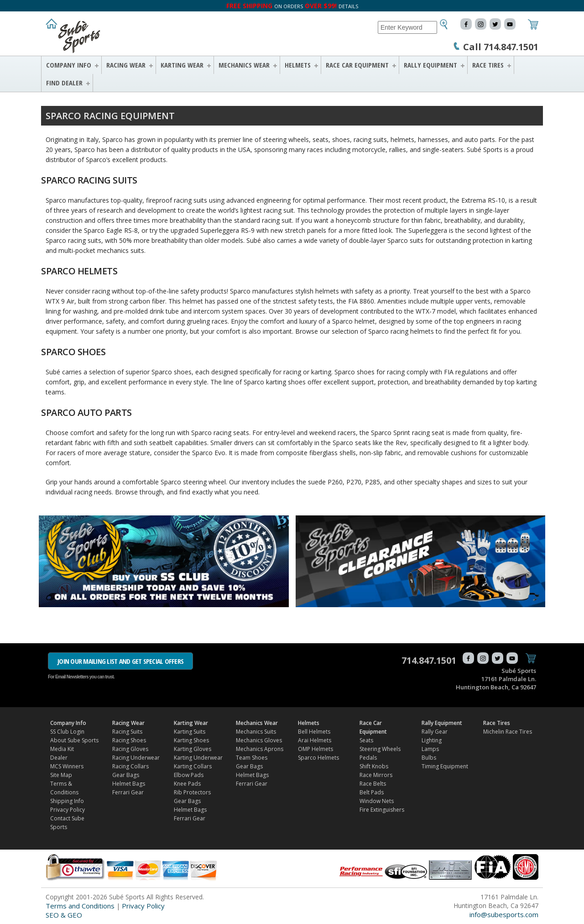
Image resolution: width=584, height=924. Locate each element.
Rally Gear (435, 732)
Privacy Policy (68, 810)
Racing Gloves (130, 749)
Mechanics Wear (244, 65)
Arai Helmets (315, 740)
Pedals (368, 758)
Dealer (59, 758)
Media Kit (62, 749)
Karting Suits (190, 732)
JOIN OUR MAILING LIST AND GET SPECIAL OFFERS (120, 661)
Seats (366, 740)
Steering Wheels (380, 749)
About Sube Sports (74, 740)
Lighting (432, 740)
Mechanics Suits (256, 732)
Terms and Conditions (80, 906)
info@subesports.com (504, 914)
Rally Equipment (430, 65)
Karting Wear (182, 65)
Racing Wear (126, 65)
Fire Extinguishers (382, 810)
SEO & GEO (64, 915)
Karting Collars (193, 766)
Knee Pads (187, 784)
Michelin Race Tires (508, 732)
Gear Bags (126, 775)
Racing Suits (127, 732)
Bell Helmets (314, 732)
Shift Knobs (374, 766)
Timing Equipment (445, 766)
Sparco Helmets (318, 758)
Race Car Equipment (357, 65)
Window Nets (377, 801)
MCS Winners (67, 766)
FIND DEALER (64, 83)
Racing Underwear (136, 758)
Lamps (430, 749)
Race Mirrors (376, 775)
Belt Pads (372, 792)
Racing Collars (130, 766)
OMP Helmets (315, 749)
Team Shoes (252, 758)
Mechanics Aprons (260, 749)
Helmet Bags (129, 784)
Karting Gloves (193, 749)
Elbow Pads (189, 775)
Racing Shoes (129, 740)
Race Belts (373, 784)
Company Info (69, 65)
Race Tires (488, 65)
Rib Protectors (192, 792)
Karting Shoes (191, 740)
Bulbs (429, 758)
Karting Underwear (198, 758)
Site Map (61, 775)
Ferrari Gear (128, 792)
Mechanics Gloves (259, 740)
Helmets (298, 65)
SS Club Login (67, 732)
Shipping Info (67, 801)
